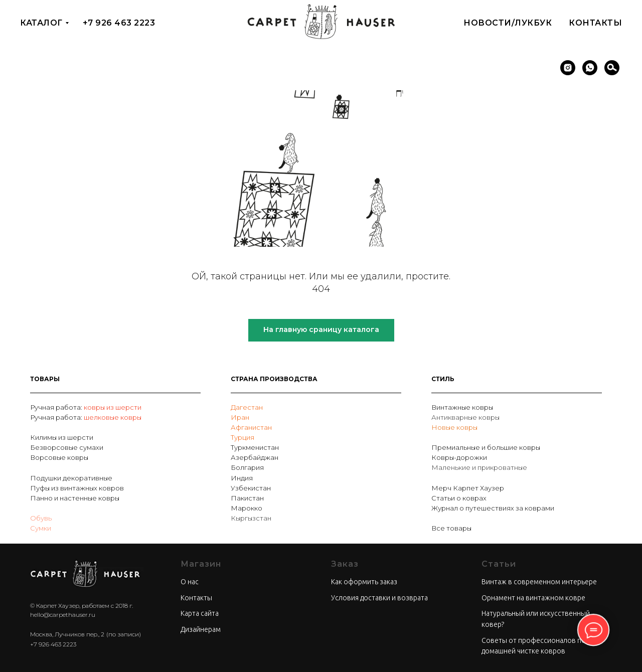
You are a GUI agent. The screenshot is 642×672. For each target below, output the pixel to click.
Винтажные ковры (462, 407)
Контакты (595, 23)
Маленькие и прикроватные (479, 467)
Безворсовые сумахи (67, 447)
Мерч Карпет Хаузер (468, 488)
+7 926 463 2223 (119, 23)
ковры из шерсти (113, 407)
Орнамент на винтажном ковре (533, 598)
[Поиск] (612, 68)
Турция (243, 437)
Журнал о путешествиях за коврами (493, 508)
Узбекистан (251, 488)
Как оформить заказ (364, 582)
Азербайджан (255, 457)
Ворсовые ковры (59, 457)
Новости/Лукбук (508, 23)
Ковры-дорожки (459, 457)
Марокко (247, 508)
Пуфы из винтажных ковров (77, 488)
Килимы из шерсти (62, 437)
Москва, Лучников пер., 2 (67, 634)
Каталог (41, 23)
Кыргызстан (251, 518)
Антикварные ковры (465, 417)
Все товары (451, 528)
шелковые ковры (113, 417)
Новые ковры (454, 427)
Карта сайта (200, 613)
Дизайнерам (201, 629)
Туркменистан (255, 447)
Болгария (247, 467)
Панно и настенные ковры (75, 498)
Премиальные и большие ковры (486, 447)
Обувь (41, 518)
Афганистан (251, 427)
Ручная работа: (57, 407)
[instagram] (568, 68)
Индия (242, 478)
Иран (240, 417)
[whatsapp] (590, 68)
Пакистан (247, 498)
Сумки (41, 528)
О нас (190, 582)
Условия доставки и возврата (379, 598)
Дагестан (247, 407)
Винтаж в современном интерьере (539, 582)
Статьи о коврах (459, 498)
